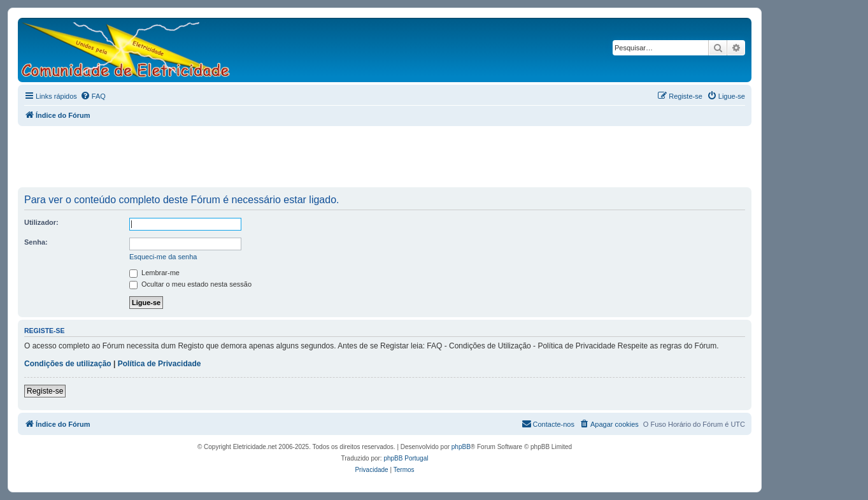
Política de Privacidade (160, 364)
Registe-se (45, 391)
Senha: (36, 242)
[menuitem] (93, 96)
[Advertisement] (385, 157)
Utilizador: (41, 222)
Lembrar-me (154, 273)
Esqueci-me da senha (163, 257)
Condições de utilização (68, 364)
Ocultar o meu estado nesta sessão (190, 284)
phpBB (461, 447)
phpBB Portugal (406, 458)
